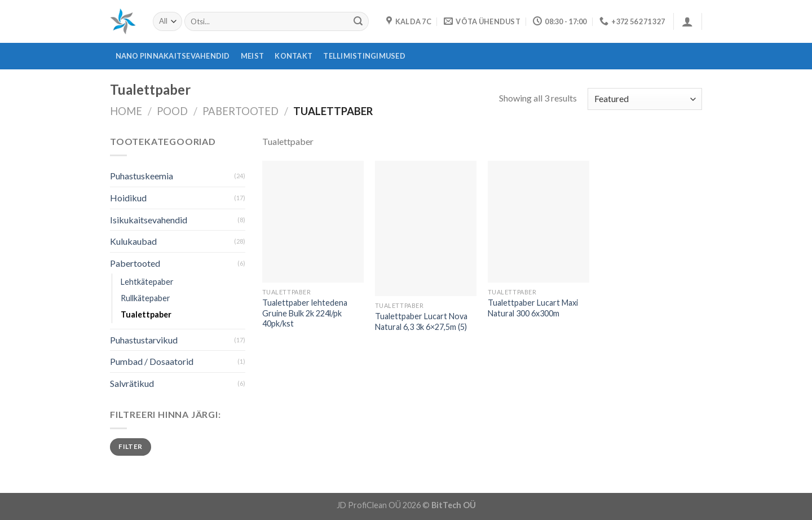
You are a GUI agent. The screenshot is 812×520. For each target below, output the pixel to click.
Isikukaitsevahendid (149, 220)
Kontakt (294, 56)
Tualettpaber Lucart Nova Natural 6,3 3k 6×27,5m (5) (421, 321)
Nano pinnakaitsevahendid (173, 56)
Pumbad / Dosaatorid (152, 361)
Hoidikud (128, 198)
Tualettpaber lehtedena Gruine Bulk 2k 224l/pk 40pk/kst (305, 313)
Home (126, 111)
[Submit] (358, 21)
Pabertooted (240, 111)
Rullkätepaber (145, 298)
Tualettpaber (146, 314)
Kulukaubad (133, 241)
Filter (130, 446)
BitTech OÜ (454, 505)
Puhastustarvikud (144, 340)
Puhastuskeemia (142, 176)
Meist (252, 56)
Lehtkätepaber (147, 282)
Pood (172, 111)
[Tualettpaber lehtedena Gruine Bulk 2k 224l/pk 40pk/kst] (313, 222)
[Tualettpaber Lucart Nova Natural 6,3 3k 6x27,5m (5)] (426, 229)
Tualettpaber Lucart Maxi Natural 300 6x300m (533, 308)
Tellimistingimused (364, 56)
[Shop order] (645, 99)
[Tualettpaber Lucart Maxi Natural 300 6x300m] (539, 222)
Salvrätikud (132, 383)
